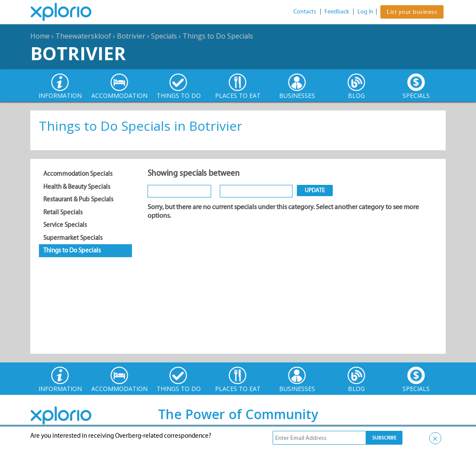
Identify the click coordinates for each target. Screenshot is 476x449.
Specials (164, 36)
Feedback (337, 11)
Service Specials (65, 225)
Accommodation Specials (78, 174)
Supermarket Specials (73, 238)
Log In (365, 11)
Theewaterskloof (83, 36)
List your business (412, 12)
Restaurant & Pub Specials (78, 199)
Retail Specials (63, 212)
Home (40, 36)
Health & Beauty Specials (77, 187)
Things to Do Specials (218, 36)
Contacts (305, 11)
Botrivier (131, 36)
